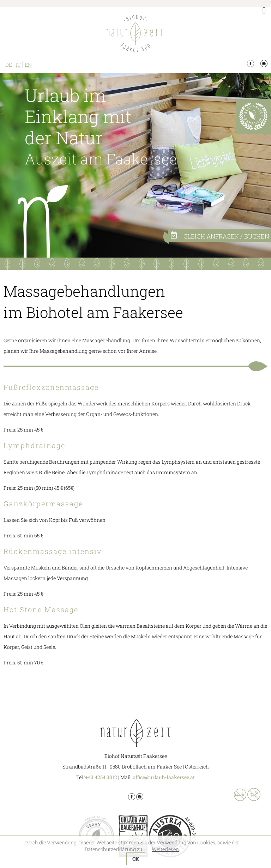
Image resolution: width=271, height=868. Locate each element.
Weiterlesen (165, 849)
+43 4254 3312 (101, 777)
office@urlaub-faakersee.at (164, 777)
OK (136, 859)
